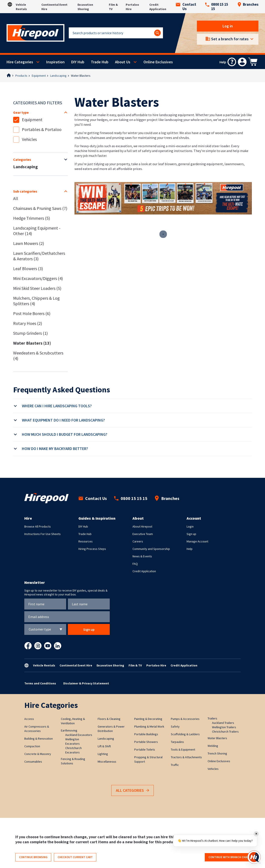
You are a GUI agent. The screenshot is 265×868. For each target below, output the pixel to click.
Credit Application (144, 571)
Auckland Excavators (79, 735)
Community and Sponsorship (151, 549)
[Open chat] (254, 857)
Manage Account (197, 541)
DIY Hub (78, 62)
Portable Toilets (145, 749)
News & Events (142, 556)
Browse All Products (38, 526)
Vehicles (29, 139)
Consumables (33, 762)
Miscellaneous (107, 762)
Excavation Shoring (110, 665)
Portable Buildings (146, 734)
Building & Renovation (39, 739)
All (16, 198)
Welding (213, 746)
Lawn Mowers (29, 243)
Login (190, 526)
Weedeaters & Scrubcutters (38, 356)
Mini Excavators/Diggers (38, 278)
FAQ (135, 564)
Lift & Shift (104, 746)
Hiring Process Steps (92, 549)
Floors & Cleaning (109, 719)
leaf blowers (167, 164)
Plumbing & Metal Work (149, 726)
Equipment (39, 76)
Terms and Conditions (40, 683)
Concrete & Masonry (38, 754)
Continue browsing (33, 857)
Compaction (32, 746)
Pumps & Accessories (185, 719)
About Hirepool (142, 526)
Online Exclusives (158, 62)
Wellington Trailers (224, 727)
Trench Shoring (217, 753)
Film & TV (135, 665)
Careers (138, 541)
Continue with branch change (231, 857)
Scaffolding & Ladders (185, 734)
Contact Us (186, 7)
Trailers (212, 718)
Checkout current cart (75, 857)
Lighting (103, 754)
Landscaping (58, 76)
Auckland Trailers (223, 723)
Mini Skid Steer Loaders (37, 288)
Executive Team (143, 534)
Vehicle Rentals (44, 665)
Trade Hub (100, 62)
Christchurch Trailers (225, 732)
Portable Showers (146, 742)
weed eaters (83, 169)
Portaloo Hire (156, 665)
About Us (123, 62)
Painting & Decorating (148, 719)
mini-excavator (180, 146)
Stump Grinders (30, 333)
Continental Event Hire (76, 665)
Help (190, 549)
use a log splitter (165, 133)
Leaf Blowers (28, 268)
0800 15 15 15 (217, 7)
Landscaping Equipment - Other (37, 231)
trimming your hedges (91, 120)
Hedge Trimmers (32, 218)
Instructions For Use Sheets (42, 534)
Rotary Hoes (28, 323)
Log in (228, 26)
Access (29, 719)
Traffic (175, 765)
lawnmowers (234, 164)
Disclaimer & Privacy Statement (86, 683)
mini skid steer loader (214, 146)
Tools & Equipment (183, 749)
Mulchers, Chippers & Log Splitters (36, 301)
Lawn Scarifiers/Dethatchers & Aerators (39, 256)
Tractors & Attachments (186, 757)
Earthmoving (69, 730)
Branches (248, 4)
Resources (86, 541)
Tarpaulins (177, 742)
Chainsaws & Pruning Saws (40, 208)
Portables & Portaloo (42, 129)
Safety (175, 726)
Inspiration (55, 62)
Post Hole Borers (32, 313)
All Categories (132, 791)
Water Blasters (81, 76)
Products (21, 76)
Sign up (191, 534)
